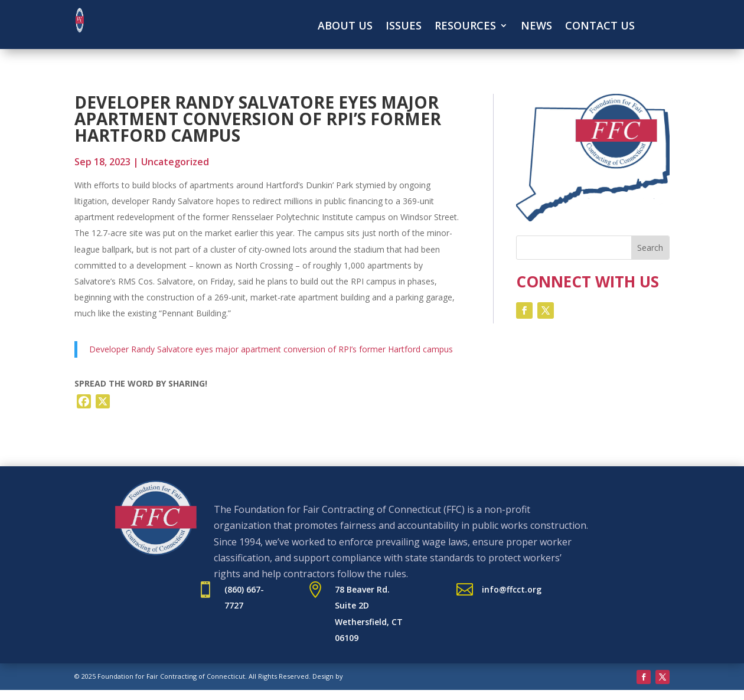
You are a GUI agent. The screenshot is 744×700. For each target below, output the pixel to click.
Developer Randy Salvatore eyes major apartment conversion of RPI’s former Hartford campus (271, 349)
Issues (404, 27)
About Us (345, 27)
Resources (465, 27)
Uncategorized (175, 162)
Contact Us (600, 27)
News (536, 27)
